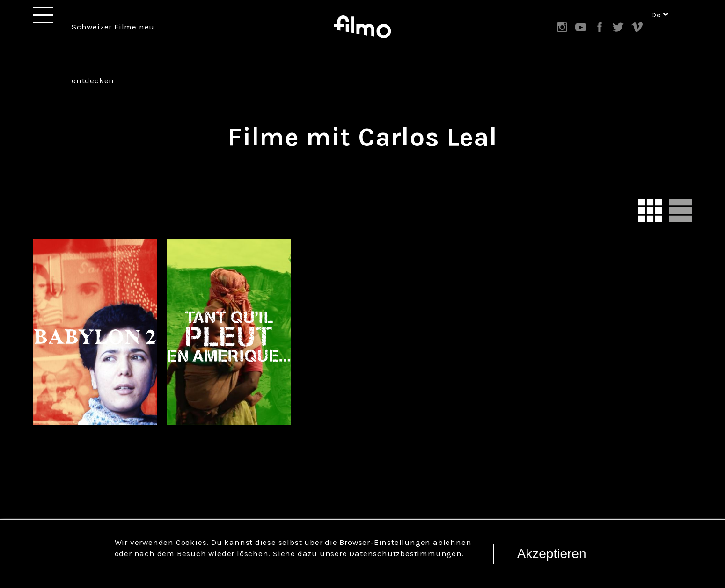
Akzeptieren (552, 554)
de (660, 27)
